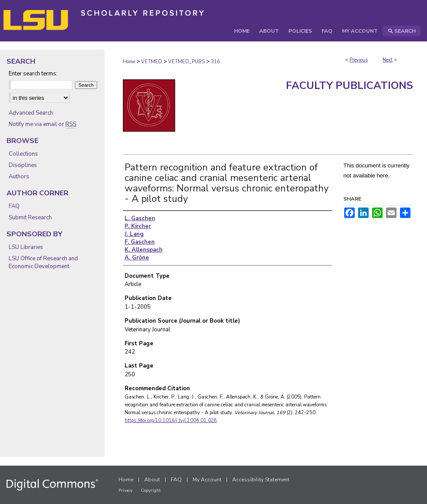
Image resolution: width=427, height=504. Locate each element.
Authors (19, 177)
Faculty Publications (349, 85)
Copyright (151, 490)
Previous (359, 60)
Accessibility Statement (261, 480)
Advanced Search (31, 113)
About (152, 480)
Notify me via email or (42, 124)
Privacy (125, 490)
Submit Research (30, 218)
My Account (207, 480)
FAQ (14, 206)
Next (388, 60)
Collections (23, 154)
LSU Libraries (26, 247)
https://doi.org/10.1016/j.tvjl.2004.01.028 (171, 421)
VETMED (152, 62)
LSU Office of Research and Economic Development (43, 262)
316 (215, 62)
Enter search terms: (33, 74)
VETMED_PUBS (186, 62)
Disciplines (23, 165)
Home (129, 62)
